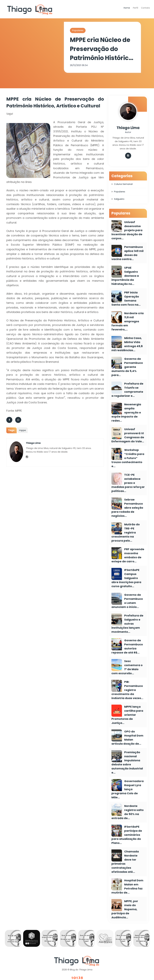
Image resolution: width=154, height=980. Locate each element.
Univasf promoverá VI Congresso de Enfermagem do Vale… (128, 435)
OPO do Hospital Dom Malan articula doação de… (127, 738)
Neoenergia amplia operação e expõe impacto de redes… (126, 412)
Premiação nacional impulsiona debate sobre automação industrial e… (127, 762)
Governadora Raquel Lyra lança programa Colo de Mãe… (128, 789)
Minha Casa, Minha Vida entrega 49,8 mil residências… (127, 344)
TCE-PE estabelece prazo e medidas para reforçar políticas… (128, 483)
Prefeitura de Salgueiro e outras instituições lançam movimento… (127, 624)
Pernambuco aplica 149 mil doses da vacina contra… (127, 253)
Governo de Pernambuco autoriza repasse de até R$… (127, 646)
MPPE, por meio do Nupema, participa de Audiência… (125, 909)
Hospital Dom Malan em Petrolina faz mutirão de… (127, 886)
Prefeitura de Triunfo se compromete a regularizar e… (127, 390)
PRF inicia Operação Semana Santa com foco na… (126, 299)
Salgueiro (119, 199)
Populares (78, 30)
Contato (146, 8)
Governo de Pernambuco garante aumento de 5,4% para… (127, 367)
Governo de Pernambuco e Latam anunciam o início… (127, 601)
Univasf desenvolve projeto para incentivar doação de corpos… (127, 230)
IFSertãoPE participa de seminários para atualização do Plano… (127, 835)
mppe (22, 430)
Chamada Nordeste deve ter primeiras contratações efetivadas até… (125, 862)
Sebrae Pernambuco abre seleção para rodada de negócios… (127, 508)
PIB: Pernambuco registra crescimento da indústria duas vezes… (127, 690)
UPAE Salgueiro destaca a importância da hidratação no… (125, 276)
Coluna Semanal (123, 184)
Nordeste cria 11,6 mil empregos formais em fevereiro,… (128, 321)
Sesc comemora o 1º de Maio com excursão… (127, 667)
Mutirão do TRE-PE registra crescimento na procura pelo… (126, 532)
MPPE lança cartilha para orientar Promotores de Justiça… (127, 715)
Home (127, 8)
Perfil (136, 8)
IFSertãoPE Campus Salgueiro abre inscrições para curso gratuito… (126, 578)
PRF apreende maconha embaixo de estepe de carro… (128, 555)
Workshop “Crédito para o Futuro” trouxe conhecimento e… (128, 458)
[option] (13, 939)
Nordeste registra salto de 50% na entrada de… (128, 812)
